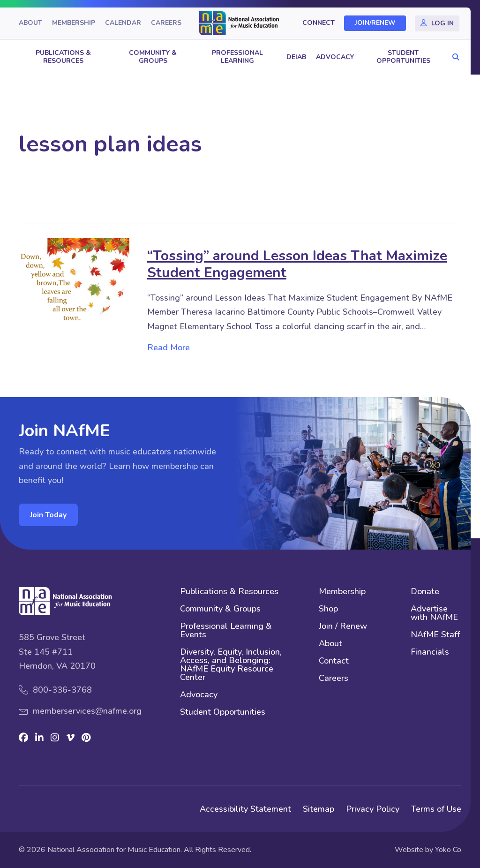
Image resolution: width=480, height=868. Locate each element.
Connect (319, 23)
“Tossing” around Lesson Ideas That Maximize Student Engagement (297, 264)
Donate (425, 592)
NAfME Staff (435, 635)
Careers (166, 23)
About (30, 23)
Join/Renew (375, 23)
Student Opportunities (403, 57)
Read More (169, 347)
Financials (430, 653)
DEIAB (296, 57)
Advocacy (335, 57)
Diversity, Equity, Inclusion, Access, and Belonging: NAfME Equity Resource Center (231, 665)
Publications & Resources (63, 57)
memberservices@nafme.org (87, 711)
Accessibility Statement (245, 809)
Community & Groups (153, 57)
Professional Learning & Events (226, 631)
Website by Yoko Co (428, 850)
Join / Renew (343, 627)
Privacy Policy (373, 809)
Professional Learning (237, 57)
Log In (442, 23)
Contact (334, 661)
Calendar (123, 23)
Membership (74, 23)
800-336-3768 (62, 690)
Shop (328, 609)
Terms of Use (436, 809)
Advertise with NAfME (434, 614)
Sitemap (319, 809)
